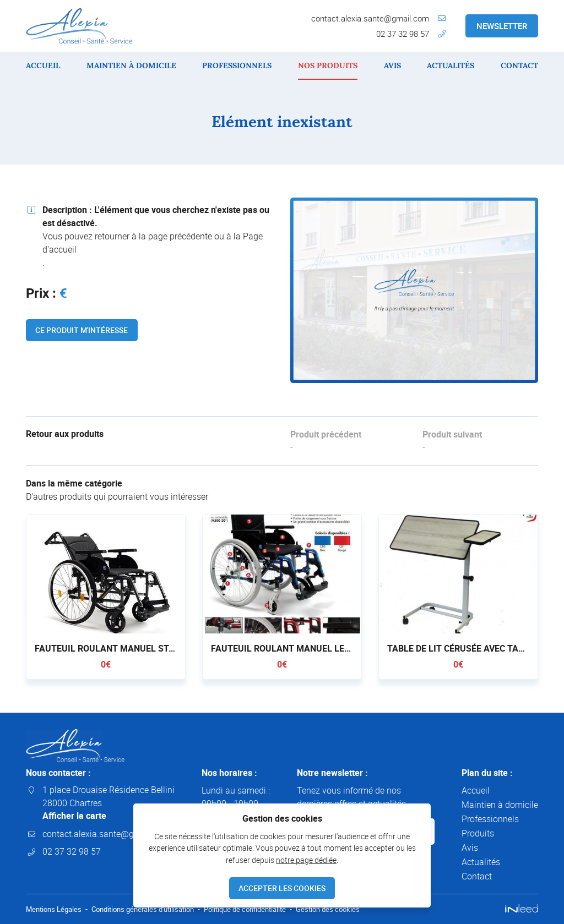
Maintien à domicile (131, 65)
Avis (392, 65)
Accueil (43, 65)
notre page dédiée (306, 859)
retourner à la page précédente (153, 236)
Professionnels (237, 65)
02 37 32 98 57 (403, 34)
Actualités (451, 65)
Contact (519, 65)
